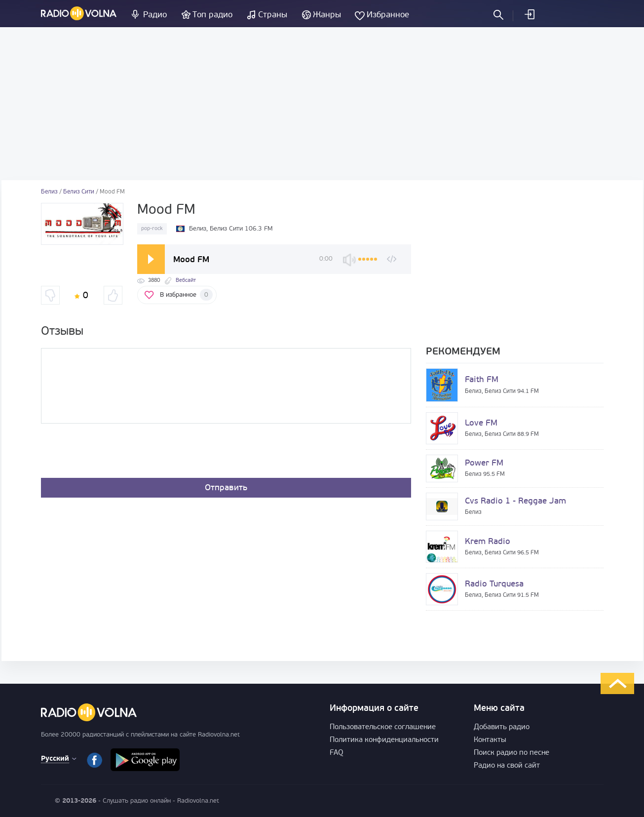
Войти (529, 14)
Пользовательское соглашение (383, 727)
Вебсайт (186, 281)
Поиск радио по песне (511, 753)
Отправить (226, 488)
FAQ (337, 753)
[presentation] (116, 454)
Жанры (327, 15)
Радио (155, 15)
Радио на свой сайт (507, 766)
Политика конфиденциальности (384, 740)
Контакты (490, 740)
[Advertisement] (322, 104)
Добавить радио (502, 727)
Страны (273, 15)
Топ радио (212, 15)
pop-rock (152, 229)
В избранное (186, 295)
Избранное (388, 15)
